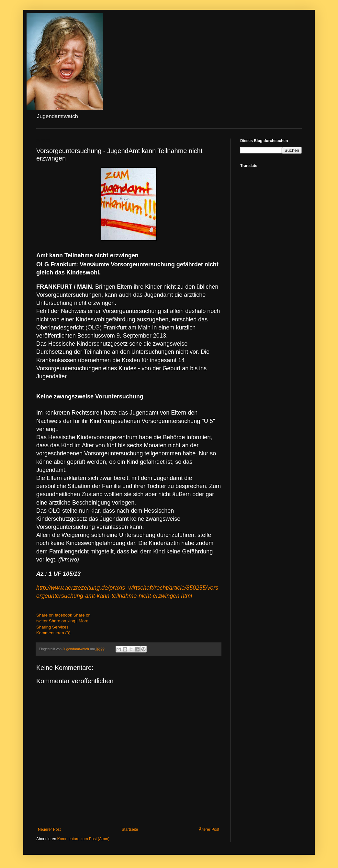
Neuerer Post (49, 829)
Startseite (130, 829)
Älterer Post (209, 829)
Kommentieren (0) (53, 633)
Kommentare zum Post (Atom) (83, 839)
